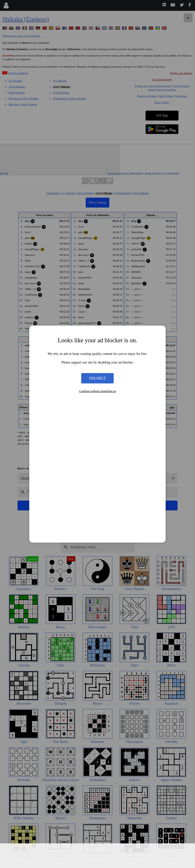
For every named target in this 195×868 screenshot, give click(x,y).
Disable (97, 378)
